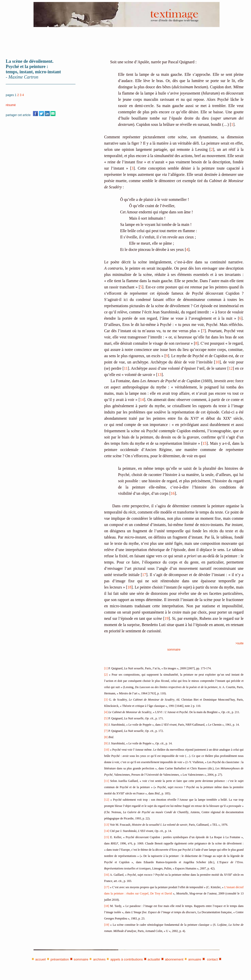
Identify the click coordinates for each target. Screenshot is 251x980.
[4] (106, 712)
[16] (107, 875)
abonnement (174, 959)
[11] (107, 781)
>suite (240, 643)
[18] (107, 906)
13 (160, 375)
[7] (106, 731)
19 (167, 618)
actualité (154, 959)
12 (231, 368)
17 (144, 575)
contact (212, 959)
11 (126, 368)
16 (173, 493)
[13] (107, 825)
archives (99, 959)
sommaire (174, 650)
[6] (106, 725)
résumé (11, 105)
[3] (106, 700)
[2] (106, 675)
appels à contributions (127, 959)
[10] (107, 750)
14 (142, 400)
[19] (107, 925)
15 (205, 443)
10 (217, 362)
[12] (107, 800)
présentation (60, 959)
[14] (107, 831)
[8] (106, 737)
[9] (106, 743)
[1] (106, 668)
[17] (107, 887)
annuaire (195, 959)
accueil (40, 959)
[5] (106, 718)
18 (129, 587)
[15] (107, 837)
